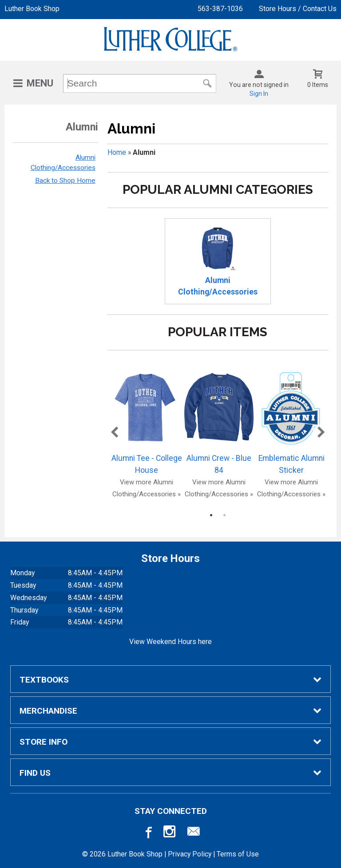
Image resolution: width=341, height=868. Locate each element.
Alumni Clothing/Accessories (218, 261)
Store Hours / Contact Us (298, 9)
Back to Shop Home (65, 181)
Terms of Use (238, 854)
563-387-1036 (220, 9)
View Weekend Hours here (170, 642)
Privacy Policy (190, 854)
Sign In (259, 94)
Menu (40, 83)
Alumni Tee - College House (147, 422)
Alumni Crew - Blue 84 (219, 422)
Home (117, 152)
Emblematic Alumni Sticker (291, 422)
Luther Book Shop (32, 9)
